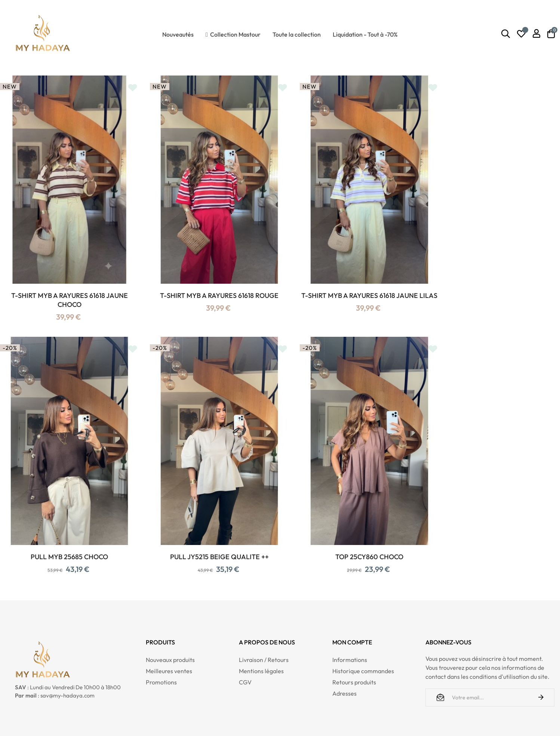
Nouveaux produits (170, 638)
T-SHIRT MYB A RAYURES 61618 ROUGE (209, 285)
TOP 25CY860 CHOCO (209, 535)
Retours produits (354, 660)
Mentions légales (261, 649)
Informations (350, 638)
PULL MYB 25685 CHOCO (494, 285)
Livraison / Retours (264, 638)
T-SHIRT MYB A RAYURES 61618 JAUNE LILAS (351, 289)
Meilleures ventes (169, 649)
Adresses (344, 672)
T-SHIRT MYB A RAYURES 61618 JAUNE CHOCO (66, 289)
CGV (245, 660)
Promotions (161, 660)
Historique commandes (363, 649)
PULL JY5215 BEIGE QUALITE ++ (66, 535)
